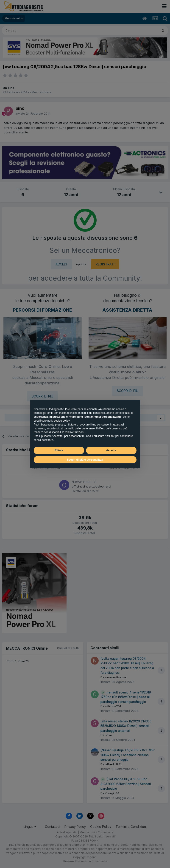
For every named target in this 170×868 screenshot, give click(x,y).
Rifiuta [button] (59, 450)
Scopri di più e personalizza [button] (85, 460)
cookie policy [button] (62, 421)
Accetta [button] (111, 450)
